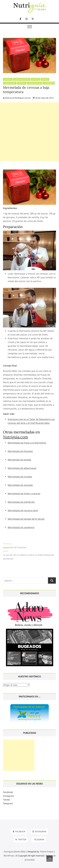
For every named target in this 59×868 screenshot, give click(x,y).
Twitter (7, 800)
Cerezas (8, 79)
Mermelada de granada (20, 485)
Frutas (45, 79)
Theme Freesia (47, 852)
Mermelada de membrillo (21, 502)
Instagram (8, 796)
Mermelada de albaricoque (22, 468)
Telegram (8, 803)
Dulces (35, 79)
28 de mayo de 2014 (43, 98)
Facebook (8, 792)
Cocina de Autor (22, 79)
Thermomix (49, 83)
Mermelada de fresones (20, 451)
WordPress (9, 856)
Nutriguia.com (15, 437)
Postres (22, 83)
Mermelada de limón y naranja (24, 493)
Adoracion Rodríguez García (17, 98)
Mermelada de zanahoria (21, 527)
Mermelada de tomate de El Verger (26, 519)
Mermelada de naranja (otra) (23, 510)
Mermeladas (10, 83)
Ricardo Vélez (35, 83)
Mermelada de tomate (19, 460)
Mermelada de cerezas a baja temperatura (26, 90)
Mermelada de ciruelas (20, 477)
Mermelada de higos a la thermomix (27, 443)
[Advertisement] (29, 132)
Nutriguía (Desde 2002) (15, 852)
